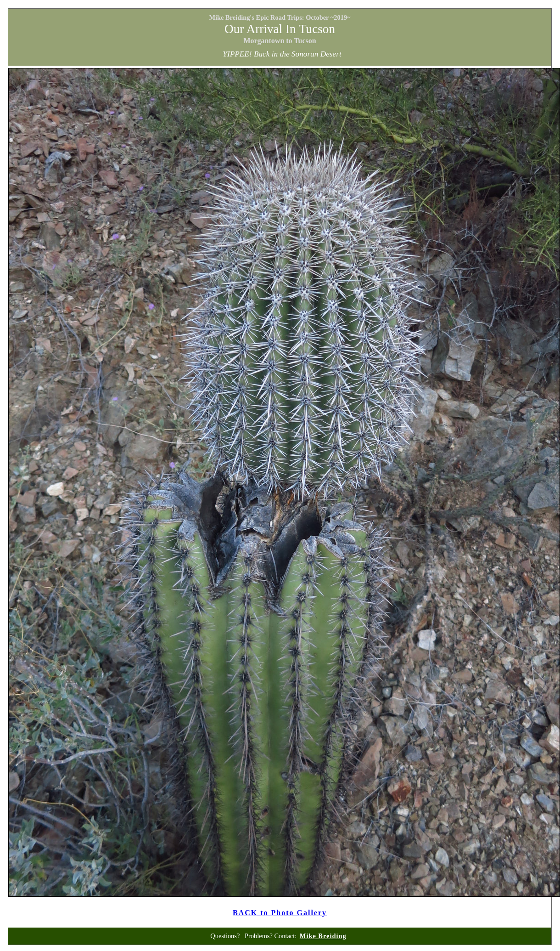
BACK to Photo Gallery (280, 913)
